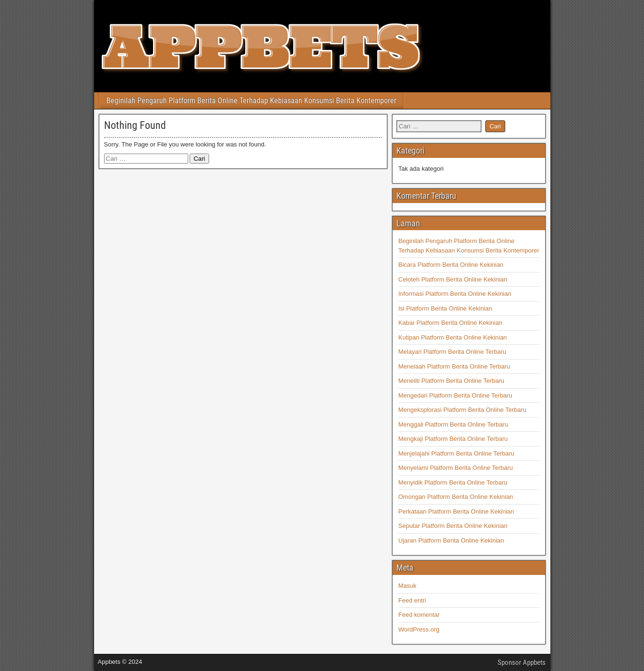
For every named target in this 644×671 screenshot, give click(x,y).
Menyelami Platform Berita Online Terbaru (456, 468)
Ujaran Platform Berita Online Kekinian (451, 540)
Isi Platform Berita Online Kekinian (445, 308)
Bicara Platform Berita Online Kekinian (451, 265)
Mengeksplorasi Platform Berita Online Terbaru (462, 410)
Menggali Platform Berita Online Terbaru (453, 424)
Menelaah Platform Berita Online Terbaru (454, 366)
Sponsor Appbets (522, 662)
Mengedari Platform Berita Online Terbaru (455, 395)
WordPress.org (419, 629)
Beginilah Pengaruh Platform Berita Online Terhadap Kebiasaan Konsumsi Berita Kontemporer (251, 101)
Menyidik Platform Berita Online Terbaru (453, 482)
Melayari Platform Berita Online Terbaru (452, 352)
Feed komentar (419, 615)
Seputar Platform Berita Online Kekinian (453, 526)
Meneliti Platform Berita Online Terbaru (451, 381)
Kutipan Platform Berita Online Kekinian (452, 337)
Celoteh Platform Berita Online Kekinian (453, 279)
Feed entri (412, 600)
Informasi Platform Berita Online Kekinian (455, 294)
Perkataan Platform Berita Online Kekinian (456, 511)
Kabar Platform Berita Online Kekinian (450, 323)
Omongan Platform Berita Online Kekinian (456, 497)
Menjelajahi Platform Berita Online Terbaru (456, 453)
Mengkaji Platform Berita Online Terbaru (453, 439)
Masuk (407, 586)
